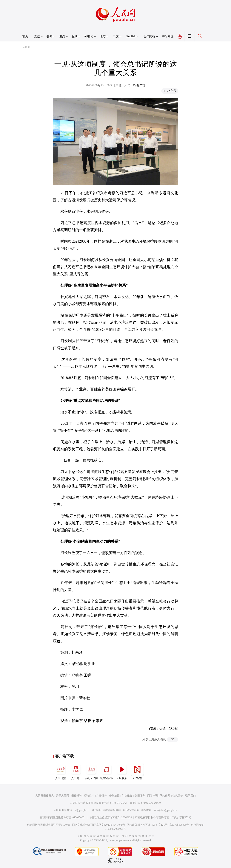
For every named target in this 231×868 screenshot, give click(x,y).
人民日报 (61, 771)
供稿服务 (127, 796)
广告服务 (102, 796)
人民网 (27, 47)
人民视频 (122, 771)
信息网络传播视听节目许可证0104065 (49, 825)
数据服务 (140, 796)
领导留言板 (107, 771)
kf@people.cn (82, 810)
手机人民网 (91, 771)
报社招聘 (76, 796)
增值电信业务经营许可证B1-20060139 (110, 817)
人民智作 (137, 771)
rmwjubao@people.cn (166, 810)
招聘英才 (89, 796)
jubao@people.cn (152, 803)
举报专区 (167, 36)
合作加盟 (114, 796)
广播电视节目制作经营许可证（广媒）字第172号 (163, 817)
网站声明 (153, 796)
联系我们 (190, 796)
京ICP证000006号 (179, 825)
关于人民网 (62, 796)
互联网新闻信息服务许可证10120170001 (63, 817)
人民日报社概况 (44, 796)
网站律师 (165, 796)
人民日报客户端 (135, 85)
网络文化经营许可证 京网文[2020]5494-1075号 (99, 825)
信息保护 (178, 796)
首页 (25, 36)
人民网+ (76, 771)
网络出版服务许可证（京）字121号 (147, 825)
